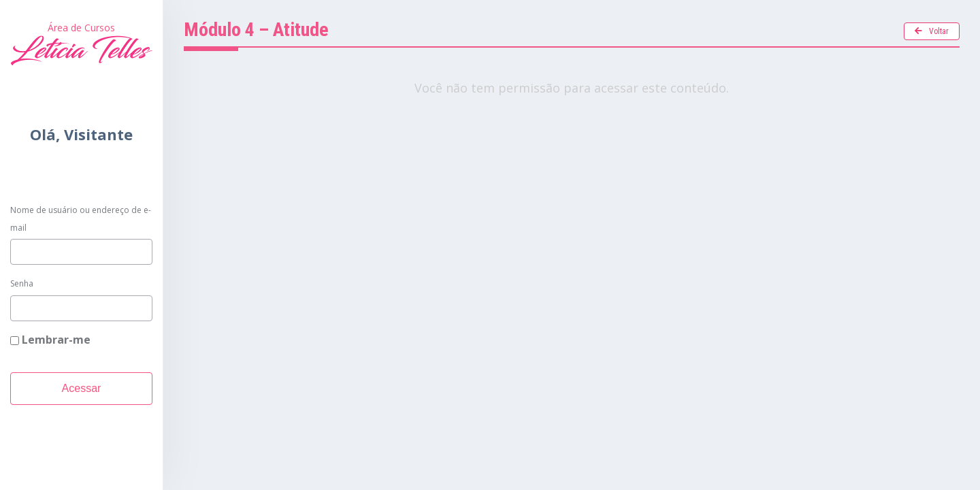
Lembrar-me (50, 340)
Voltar (932, 31)
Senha (22, 283)
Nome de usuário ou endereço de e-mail (81, 219)
